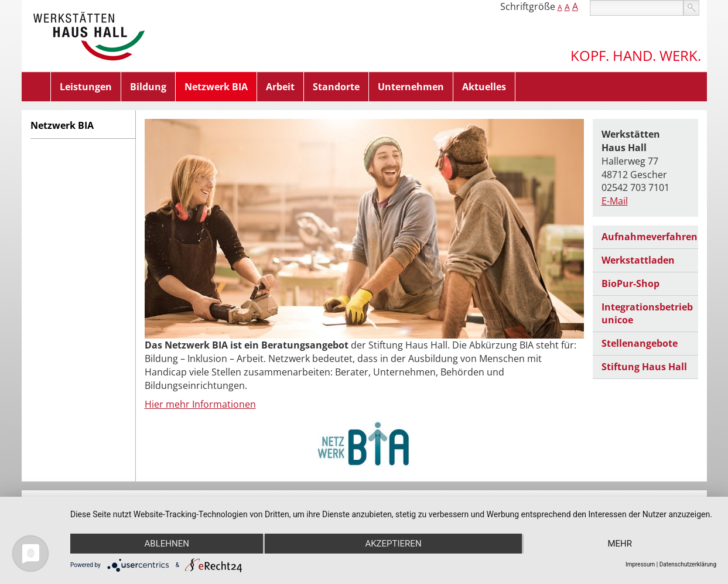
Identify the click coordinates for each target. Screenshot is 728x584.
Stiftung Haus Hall (644, 367)
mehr (620, 544)
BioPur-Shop (630, 284)
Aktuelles (484, 87)
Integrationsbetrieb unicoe (647, 314)
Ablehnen (167, 544)
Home (36, 87)
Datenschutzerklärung (688, 564)
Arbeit (280, 87)
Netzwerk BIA (216, 87)
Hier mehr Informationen (200, 404)
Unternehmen (411, 87)
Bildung (148, 87)
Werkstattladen (638, 260)
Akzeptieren (393, 544)
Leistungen (86, 87)
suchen (691, 8)
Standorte (336, 87)
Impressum (640, 564)
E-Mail (615, 201)
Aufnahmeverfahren (650, 237)
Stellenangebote (640, 343)
